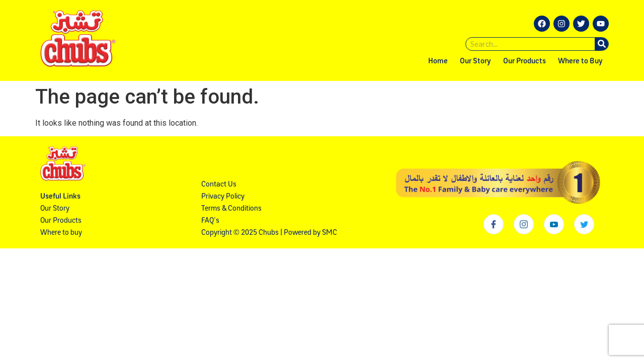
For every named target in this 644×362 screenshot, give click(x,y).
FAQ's (210, 221)
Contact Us (219, 185)
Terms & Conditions (231, 209)
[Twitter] (584, 224)
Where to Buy (580, 62)
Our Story (475, 62)
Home (438, 62)
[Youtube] (554, 224)
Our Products (525, 62)
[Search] (601, 44)
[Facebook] (494, 224)
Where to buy (61, 233)
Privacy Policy (223, 197)
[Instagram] (524, 224)
